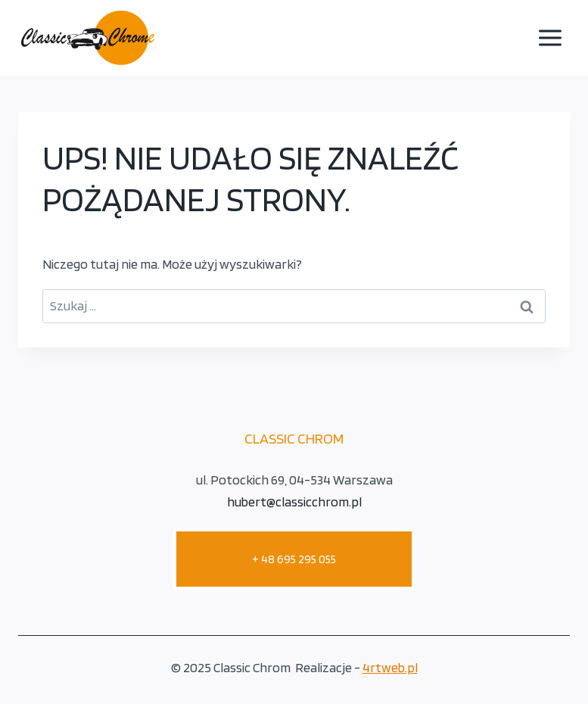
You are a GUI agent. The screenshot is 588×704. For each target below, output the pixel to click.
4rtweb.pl (390, 667)
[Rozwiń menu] (550, 37)
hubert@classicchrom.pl (294, 502)
